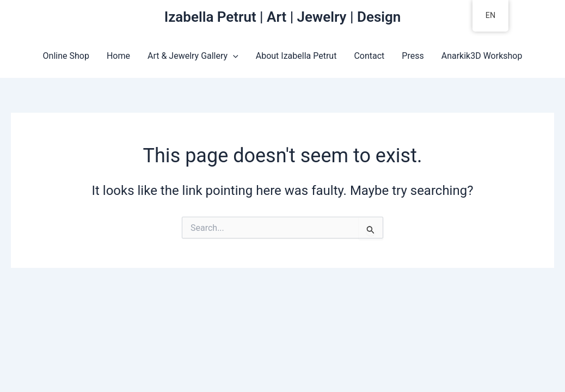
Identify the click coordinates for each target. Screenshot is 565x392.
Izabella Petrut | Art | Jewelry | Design (283, 17)
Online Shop (66, 56)
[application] (233, 56)
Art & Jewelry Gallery (193, 56)
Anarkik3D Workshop (482, 56)
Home (118, 56)
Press (413, 56)
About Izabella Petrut (296, 56)
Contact (369, 56)
